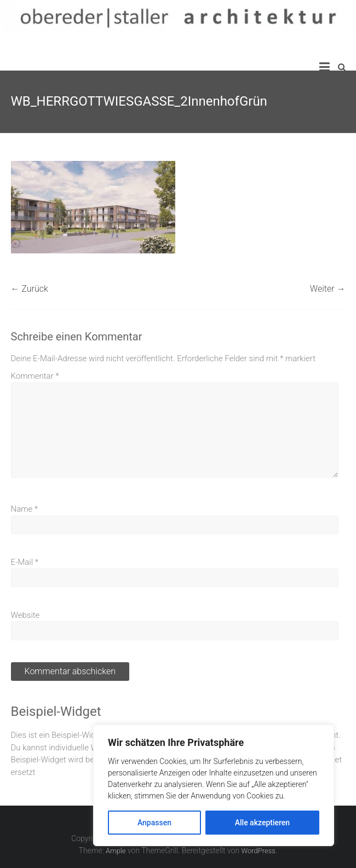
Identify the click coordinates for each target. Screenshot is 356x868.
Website (25, 615)
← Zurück (30, 289)
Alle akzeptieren (262, 823)
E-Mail (25, 562)
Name (25, 509)
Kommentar (35, 376)
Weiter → (328, 289)
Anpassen (154, 823)
